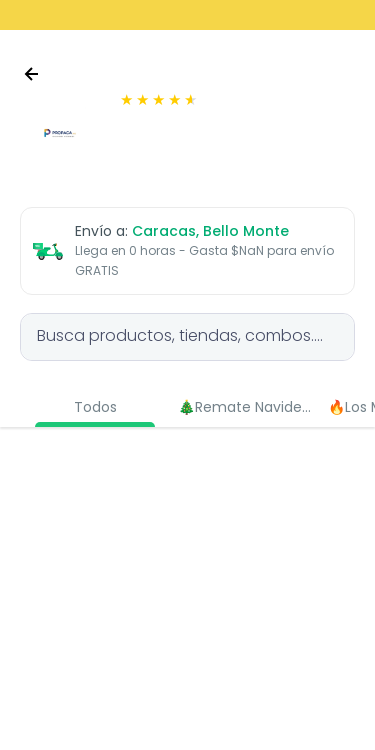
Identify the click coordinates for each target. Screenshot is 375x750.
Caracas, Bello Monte (210, 231)
